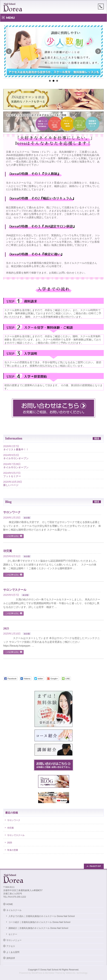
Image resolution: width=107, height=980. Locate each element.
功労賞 (8, 551)
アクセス (11, 946)
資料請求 (11, 958)
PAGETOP (95, 866)
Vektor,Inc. (71, 973)
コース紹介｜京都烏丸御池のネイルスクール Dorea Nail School (42, 922)
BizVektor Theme (54, 973)
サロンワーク (12, 512)
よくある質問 (13, 952)
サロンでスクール (15, 590)
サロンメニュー (14, 940)
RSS (97, 438)
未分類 (27, 518)
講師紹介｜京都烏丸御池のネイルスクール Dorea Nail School (41, 928)
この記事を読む (12, 536)
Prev (9, 51)
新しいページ (11, 485)
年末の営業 (13, 850)
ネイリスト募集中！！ (16, 449)
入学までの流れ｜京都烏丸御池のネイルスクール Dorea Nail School (42, 916)
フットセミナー (12, 476)
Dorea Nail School (49, 970)
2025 (6, 628)
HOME (10, 904)
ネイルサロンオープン (16, 458)
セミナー (13, 934)
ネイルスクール (14, 910)
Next (98, 51)
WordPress (37, 973)
